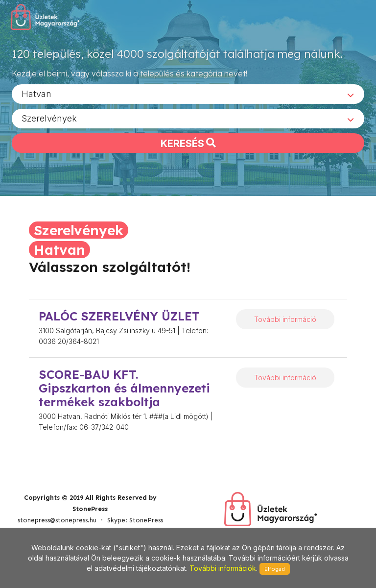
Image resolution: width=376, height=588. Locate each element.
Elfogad (275, 569)
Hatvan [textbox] (36, 93)
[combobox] (188, 94)
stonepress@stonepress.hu (57, 520)
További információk (223, 568)
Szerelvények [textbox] (49, 118)
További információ (285, 319)
